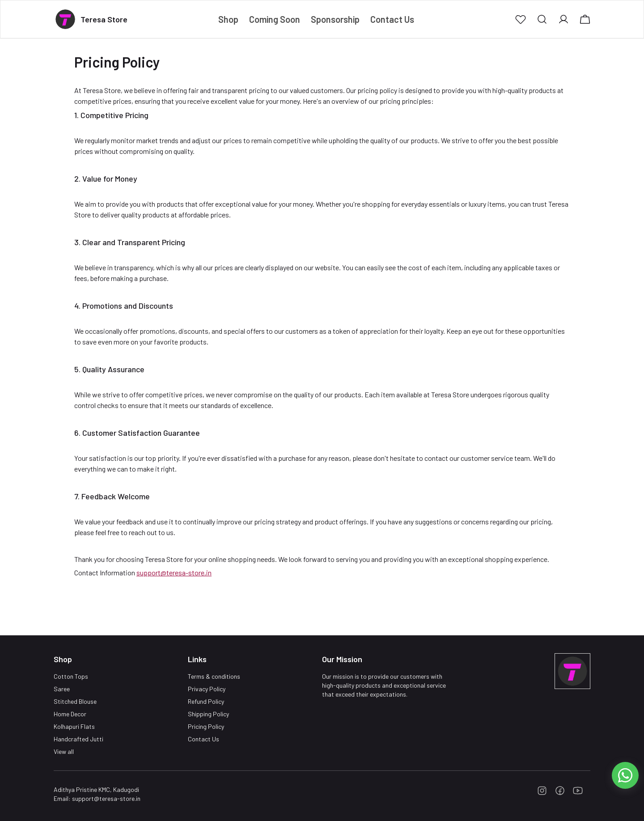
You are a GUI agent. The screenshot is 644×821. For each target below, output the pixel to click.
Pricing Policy (206, 726)
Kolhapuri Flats (74, 726)
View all (64, 751)
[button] (521, 19)
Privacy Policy (207, 689)
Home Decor (70, 714)
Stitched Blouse (75, 701)
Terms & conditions (214, 676)
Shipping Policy (208, 714)
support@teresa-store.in (174, 572)
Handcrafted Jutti (78, 739)
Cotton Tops (71, 676)
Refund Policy (206, 701)
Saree (62, 689)
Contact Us (203, 739)
